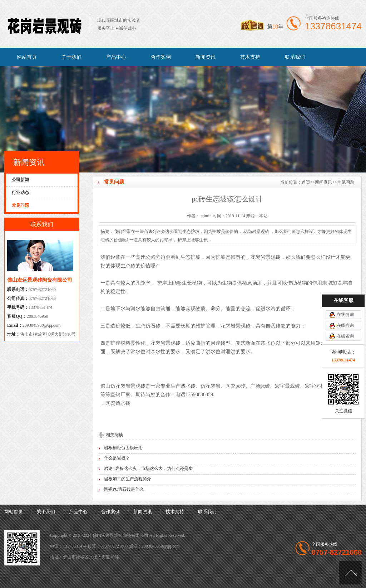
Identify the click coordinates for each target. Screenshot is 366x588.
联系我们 (295, 57)
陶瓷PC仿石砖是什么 (124, 489)
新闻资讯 (206, 57)
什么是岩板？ (117, 458)
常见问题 (346, 182)
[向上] (351, 573)
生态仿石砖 (148, 326)
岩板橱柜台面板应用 (123, 448)
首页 (306, 182)
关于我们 (71, 57)
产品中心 (116, 57)
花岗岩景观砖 (266, 257)
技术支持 (250, 57)
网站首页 (27, 57)
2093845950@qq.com (42, 325)
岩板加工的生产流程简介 (128, 479)
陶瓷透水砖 (118, 403)
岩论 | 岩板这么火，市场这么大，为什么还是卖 (148, 468)
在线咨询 (345, 315)
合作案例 (161, 57)
